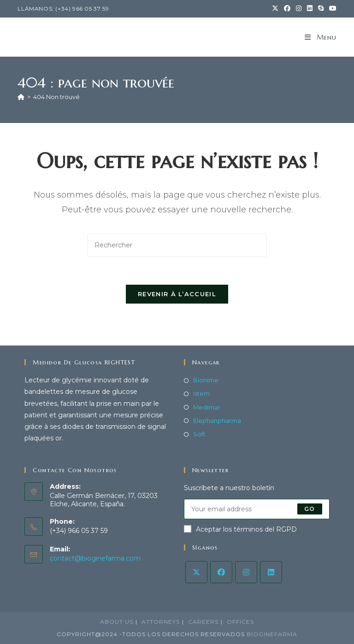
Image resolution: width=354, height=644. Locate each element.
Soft (199, 434)
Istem (201, 394)
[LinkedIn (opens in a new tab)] (310, 9)
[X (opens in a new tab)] (275, 9)
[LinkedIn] (271, 572)
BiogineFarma (272, 634)
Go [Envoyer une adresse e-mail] (310, 509)
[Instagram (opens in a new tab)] (299, 9)
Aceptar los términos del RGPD (240, 529)
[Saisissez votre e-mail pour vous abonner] (257, 509)
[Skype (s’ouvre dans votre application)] (321, 9)
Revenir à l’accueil (177, 294)
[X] (196, 572)
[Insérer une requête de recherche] (177, 245)
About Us (117, 622)
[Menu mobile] (321, 37)
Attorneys (161, 622)
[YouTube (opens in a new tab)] (331, 9)
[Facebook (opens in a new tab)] (287, 9)
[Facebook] (221, 572)
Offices (240, 622)
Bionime (206, 381)
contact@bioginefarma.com (95, 558)
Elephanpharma (217, 421)
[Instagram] (246, 572)
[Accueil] (21, 97)
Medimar (207, 407)
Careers (203, 622)
